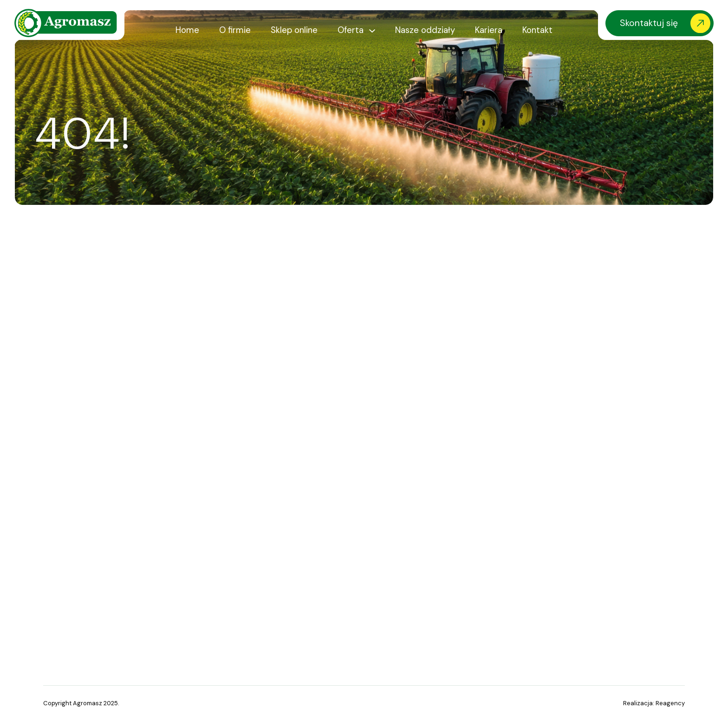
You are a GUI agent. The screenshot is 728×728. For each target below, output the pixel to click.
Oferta (351, 30)
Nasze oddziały (425, 30)
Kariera (489, 30)
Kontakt (537, 30)
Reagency (670, 703)
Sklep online (294, 30)
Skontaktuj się (649, 23)
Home (187, 30)
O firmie (235, 30)
